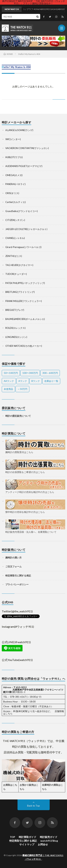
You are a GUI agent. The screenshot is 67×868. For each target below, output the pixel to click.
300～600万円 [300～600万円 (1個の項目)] (50, 373)
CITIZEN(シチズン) (15, 220)
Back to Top (33, 806)
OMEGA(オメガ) (14, 175)
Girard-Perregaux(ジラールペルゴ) (23, 247)
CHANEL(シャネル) (15, 238)
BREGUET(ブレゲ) (15, 310)
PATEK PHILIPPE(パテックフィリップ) (25, 283)
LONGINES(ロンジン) (16, 337)
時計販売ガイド (49, 837)
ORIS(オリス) (12, 193)
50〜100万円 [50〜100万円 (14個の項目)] (11, 373)
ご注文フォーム (13, 566)
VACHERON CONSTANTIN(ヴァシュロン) (27, 148)
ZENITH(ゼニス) (14, 256)
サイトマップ (27, 844)
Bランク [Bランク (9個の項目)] (36, 381)
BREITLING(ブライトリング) (20, 292)
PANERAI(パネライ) (15, 184)
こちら (9, 713)
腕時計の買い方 (13, 558)
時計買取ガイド (28, 837)
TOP (13, 837)
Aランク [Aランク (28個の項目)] (23, 381)
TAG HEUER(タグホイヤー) (19, 265)
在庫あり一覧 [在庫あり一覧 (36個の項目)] (51, 381)
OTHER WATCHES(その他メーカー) (24, 346)
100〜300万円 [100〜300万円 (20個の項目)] (30, 373)
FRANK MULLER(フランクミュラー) (24, 301)
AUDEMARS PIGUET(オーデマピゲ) (24, 166)
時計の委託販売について (18, 416)
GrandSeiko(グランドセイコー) (22, 211)
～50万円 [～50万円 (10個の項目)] (22, 389)
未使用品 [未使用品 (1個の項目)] (8, 389)
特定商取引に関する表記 (18, 576)
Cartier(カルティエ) (16, 202)
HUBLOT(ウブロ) (14, 157)
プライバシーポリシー (17, 584)
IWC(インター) (13, 139)
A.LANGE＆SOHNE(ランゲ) (19, 130)
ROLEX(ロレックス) (15, 328)
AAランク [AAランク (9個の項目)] (9, 381)
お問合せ (43, 844)
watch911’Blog (49, 841)
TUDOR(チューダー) (16, 274)
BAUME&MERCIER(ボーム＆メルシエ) (25, 319)
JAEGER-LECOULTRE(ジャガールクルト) (26, 229)
